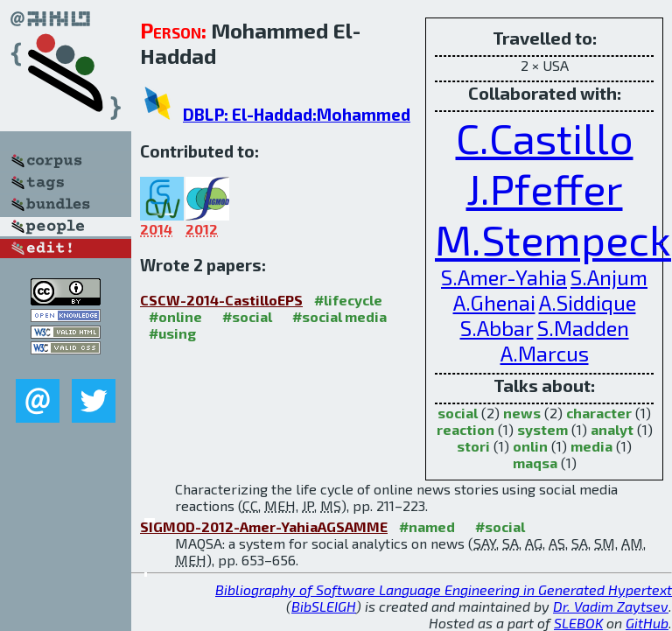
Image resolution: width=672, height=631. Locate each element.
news (522, 413)
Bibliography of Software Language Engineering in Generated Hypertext (444, 589)
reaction (465, 429)
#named (427, 526)
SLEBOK (578, 623)
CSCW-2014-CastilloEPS (221, 300)
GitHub (647, 623)
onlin (530, 446)
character (599, 413)
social (458, 413)
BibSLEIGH (324, 606)
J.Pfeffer (545, 188)
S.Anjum (609, 277)
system (542, 429)
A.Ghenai (494, 302)
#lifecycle (348, 300)
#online (175, 316)
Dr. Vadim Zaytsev (611, 606)
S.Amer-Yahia (504, 277)
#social (247, 316)
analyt (612, 429)
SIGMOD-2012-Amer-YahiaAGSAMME (264, 526)
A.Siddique (588, 302)
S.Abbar (497, 328)
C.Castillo (545, 137)
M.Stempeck (553, 239)
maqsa (535, 463)
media (591, 446)
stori (473, 446)
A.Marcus (545, 353)
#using (172, 333)
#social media (339, 316)
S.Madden (583, 328)
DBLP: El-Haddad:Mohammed (297, 114)
